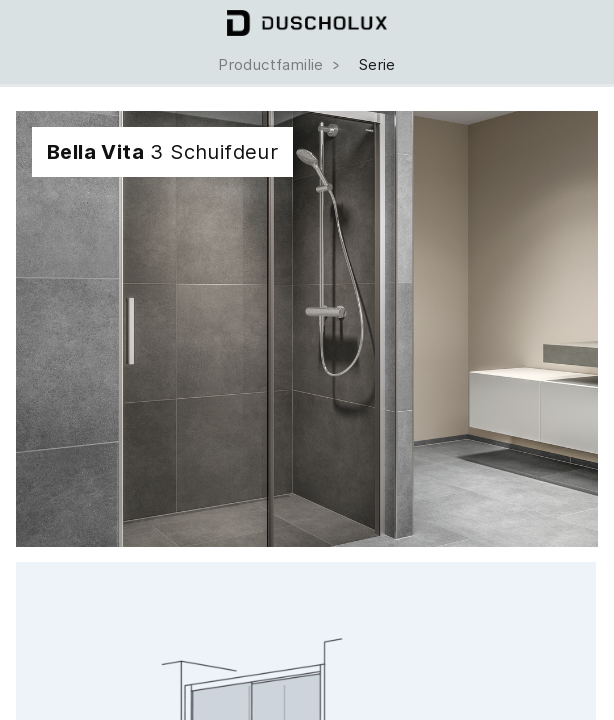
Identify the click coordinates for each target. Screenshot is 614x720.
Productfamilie (280, 65)
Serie (377, 65)
